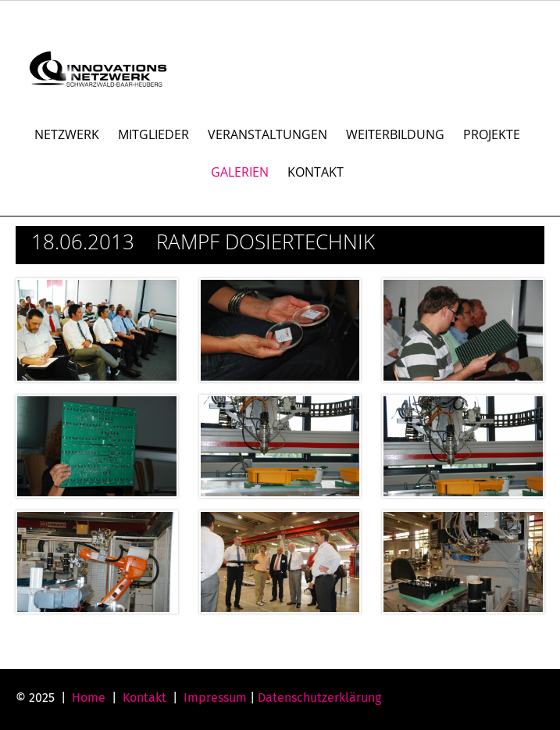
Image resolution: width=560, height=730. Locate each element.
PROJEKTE (492, 134)
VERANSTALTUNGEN (268, 134)
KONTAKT (316, 172)
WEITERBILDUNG (395, 134)
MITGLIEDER (153, 134)
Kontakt (144, 698)
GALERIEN (240, 172)
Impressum (215, 698)
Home (89, 698)
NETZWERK (67, 134)
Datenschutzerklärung (319, 698)
